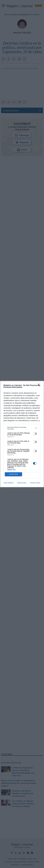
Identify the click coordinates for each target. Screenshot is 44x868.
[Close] (39, 385)
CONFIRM (13, 474)
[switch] (35, 434)
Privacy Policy (35, 483)
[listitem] (22, 428)
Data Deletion (9, 483)
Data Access (22, 483)
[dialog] (22, 434)
